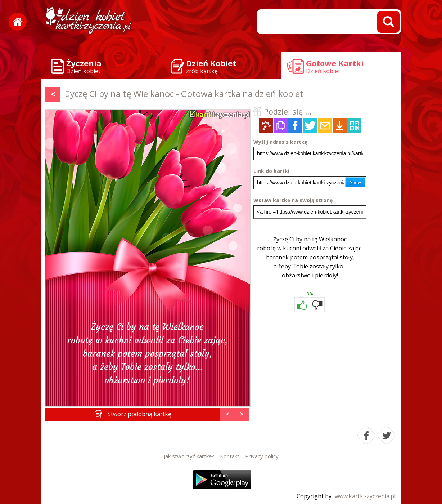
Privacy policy (262, 456)
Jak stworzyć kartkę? (189, 456)
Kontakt (230, 456)
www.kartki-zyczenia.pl (365, 496)
